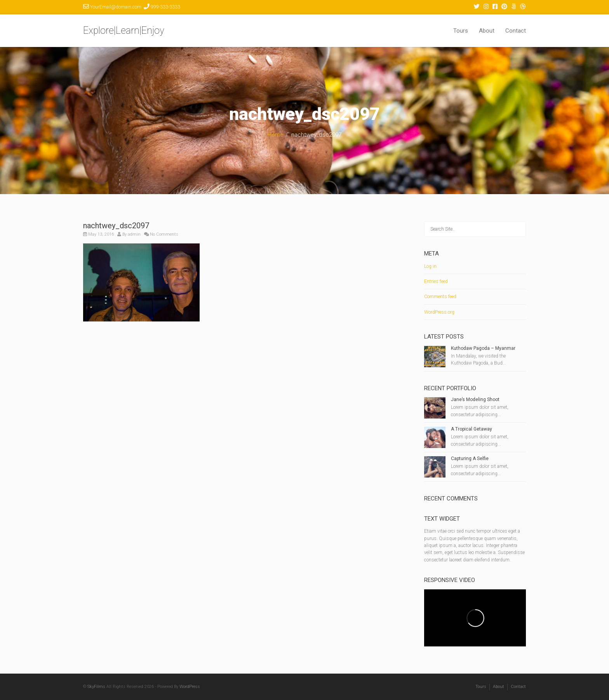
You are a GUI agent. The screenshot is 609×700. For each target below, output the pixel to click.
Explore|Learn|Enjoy (124, 30)
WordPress (190, 687)
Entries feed (436, 281)
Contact (516, 31)
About (487, 31)
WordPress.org (439, 312)
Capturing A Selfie (470, 459)
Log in (430, 266)
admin (134, 234)
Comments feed (440, 297)
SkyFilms (96, 687)
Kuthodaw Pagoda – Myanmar (483, 348)
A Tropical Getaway (472, 429)
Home (276, 135)
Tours (461, 31)
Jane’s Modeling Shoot (475, 400)
